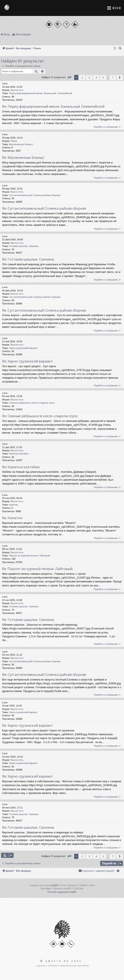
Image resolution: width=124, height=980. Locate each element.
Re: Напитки (12, 518)
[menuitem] (120, 48)
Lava (5, 83)
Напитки (13, 505)
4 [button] (96, 77)
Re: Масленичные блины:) (23, 158)
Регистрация (23, 34)
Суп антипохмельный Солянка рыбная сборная (35, 195)
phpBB (54, 885)
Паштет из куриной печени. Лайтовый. (30, 556)
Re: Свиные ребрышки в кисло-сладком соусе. (40, 416)
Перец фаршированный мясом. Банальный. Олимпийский (41, 93)
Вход (7, 34)
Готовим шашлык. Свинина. (24, 246)
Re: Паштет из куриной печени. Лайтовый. (38, 569)
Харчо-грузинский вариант (23, 348)
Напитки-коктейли (19, 454)
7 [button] (113, 77)
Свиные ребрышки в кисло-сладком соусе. (32, 403)
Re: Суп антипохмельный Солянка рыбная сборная (44, 208)
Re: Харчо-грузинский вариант (28, 361)
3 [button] (89, 77)
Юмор (14, 141)
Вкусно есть (17, 90)
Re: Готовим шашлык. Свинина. (28, 259)
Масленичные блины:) (21, 144)
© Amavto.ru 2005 (61, 961)
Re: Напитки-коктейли (21, 467)
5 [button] (103, 77)
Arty (48, 888)
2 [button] (82, 77)
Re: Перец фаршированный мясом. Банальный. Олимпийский (53, 106)
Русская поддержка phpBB (62, 892)
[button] (69, 77)
